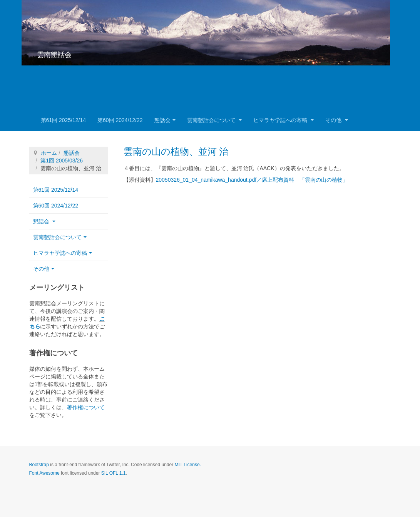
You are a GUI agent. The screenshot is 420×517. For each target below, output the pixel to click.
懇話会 (165, 120)
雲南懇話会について (215, 120)
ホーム (49, 153)
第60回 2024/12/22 (120, 120)
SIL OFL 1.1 (114, 473)
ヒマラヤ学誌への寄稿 (284, 120)
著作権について (86, 407)
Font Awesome (44, 473)
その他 (337, 120)
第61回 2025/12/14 (64, 120)
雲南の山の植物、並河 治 (176, 151)
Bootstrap (39, 465)
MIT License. (187, 465)
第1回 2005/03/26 (62, 161)
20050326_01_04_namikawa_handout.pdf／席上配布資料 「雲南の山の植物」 (252, 180)
